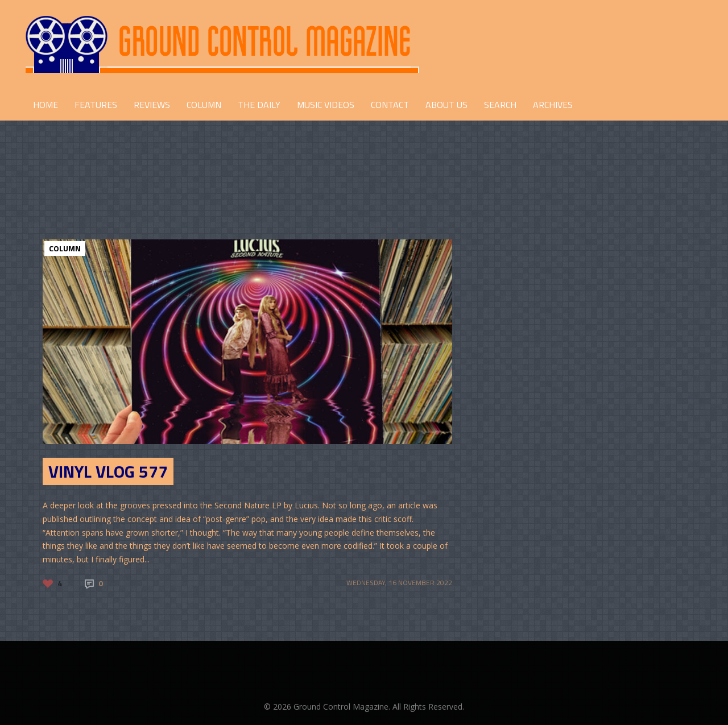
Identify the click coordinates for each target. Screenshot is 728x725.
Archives (553, 105)
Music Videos (326, 105)
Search (500, 105)
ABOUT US (446, 105)
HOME (45, 105)
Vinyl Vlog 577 (108, 471)
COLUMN (204, 105)
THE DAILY (259, 105)
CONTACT (390, 105)
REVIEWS (152, 105)
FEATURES (96, 105)
